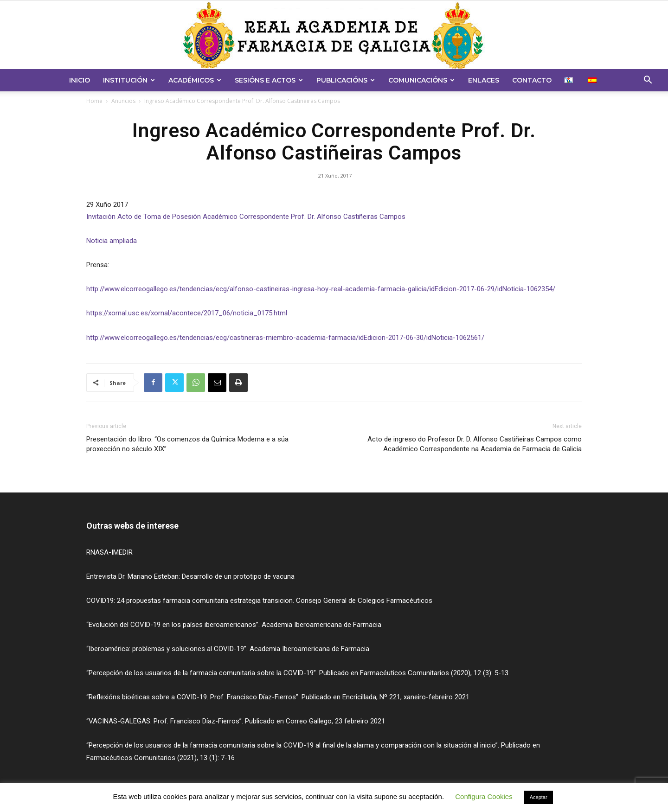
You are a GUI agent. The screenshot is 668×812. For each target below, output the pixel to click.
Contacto (532, 80)
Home (94, 101)
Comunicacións (421, 80)
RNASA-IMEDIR (109, 552)
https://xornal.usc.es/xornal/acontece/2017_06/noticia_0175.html (187, 313)
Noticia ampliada (112, 241)
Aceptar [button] (539, 797)
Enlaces (484, 80)
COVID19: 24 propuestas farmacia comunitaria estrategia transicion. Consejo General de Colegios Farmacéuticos (259, 601)
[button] (648, 81)
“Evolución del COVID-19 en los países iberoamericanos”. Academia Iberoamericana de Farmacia (234, 625)
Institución (129, 80)
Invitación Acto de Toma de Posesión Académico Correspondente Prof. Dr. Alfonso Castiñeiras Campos (246, 217)
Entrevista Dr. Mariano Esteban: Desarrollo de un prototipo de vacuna (190, 576)
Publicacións (346, 80)
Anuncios (123, 101)
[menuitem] (570, 80)
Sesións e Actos (269, 80)
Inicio (80, 80)
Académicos (195, 80)
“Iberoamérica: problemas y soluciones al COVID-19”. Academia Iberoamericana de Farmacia (228, 649)
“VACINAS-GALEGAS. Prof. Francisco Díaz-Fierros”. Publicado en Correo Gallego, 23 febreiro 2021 (236, 721)
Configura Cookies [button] (484, 796)
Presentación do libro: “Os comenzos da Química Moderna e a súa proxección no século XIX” (187, 444)
